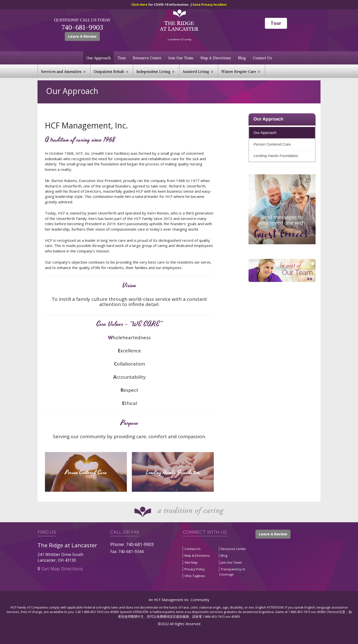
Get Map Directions (60, 569)
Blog (242, 58)
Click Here (140, 5)
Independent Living (153, 72)
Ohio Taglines (195, 576)
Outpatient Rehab (109, 72)
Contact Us (262, 58)
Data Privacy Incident (210, 5)
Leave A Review (82, 36)
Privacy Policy (195, 569)
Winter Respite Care (239, 72)
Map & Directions (216, 58)
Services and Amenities (61, 72)
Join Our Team (181, 58)
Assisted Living (196, 72)
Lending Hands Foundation (276, 156)
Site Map (191, 562)
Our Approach (98, 58)
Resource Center (147, 58)
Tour (276, 23)
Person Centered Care (272, 144)
